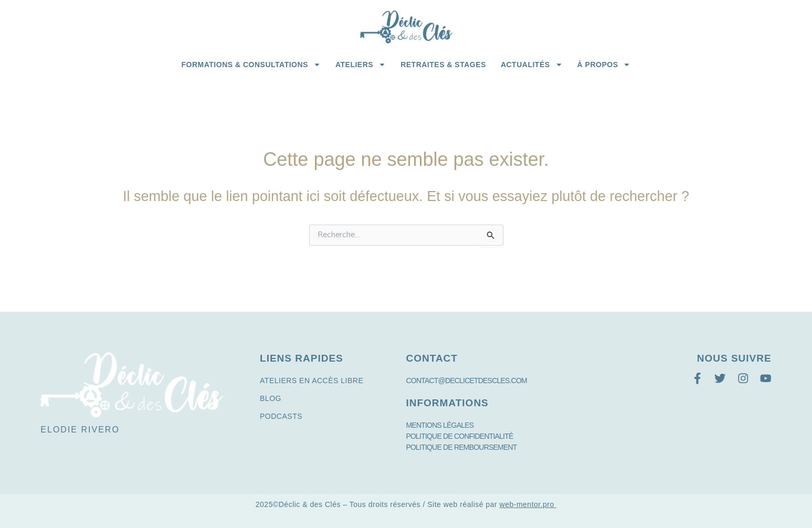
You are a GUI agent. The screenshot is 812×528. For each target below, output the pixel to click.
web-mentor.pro (527, 504)
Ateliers (361, 65)
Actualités (532, 65)
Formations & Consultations (251, 65)
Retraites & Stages (443, 65)
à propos (604, 65)
